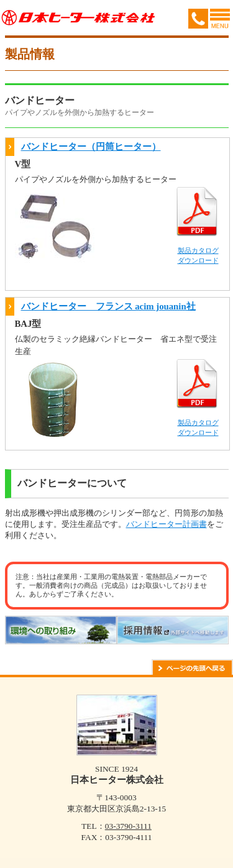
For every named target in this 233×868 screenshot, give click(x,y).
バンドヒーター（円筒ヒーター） (91, 147)
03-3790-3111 (128, 826)
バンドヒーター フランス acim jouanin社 (108, 306)
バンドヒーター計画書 (167, 524)
